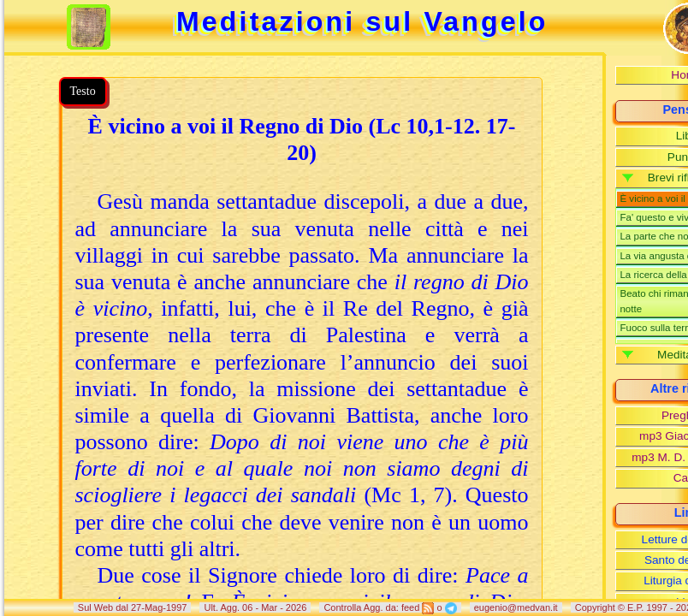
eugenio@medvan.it (516, 607)
